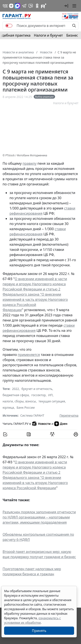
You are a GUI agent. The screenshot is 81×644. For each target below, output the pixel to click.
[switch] (9, 26)
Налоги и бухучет (48, 35)
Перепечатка (69, 415)
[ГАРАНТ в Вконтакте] (5, 6)
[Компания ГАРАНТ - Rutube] (44, 6)
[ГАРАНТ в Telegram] (24, 6)
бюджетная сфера (16, 395)
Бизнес (72, 35)
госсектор (38, 395)
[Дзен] (11, 6)
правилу (29, 163)
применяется (29, 355)
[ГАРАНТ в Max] (17, 6)
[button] (66, 6)
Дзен (61, 424)
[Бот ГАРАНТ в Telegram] (31, 6)
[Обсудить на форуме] (52, 434)
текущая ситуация (52, 401)
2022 (16, 389)
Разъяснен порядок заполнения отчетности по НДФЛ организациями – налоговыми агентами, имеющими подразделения (39, 517)
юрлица (8, 407)
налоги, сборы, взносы (19, 401)
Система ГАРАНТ (32, 415)
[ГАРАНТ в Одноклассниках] (37, 6)
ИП (50, 395)
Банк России (26, 407)
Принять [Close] (39, 631)
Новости (41, 424)
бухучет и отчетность (37, 389)
